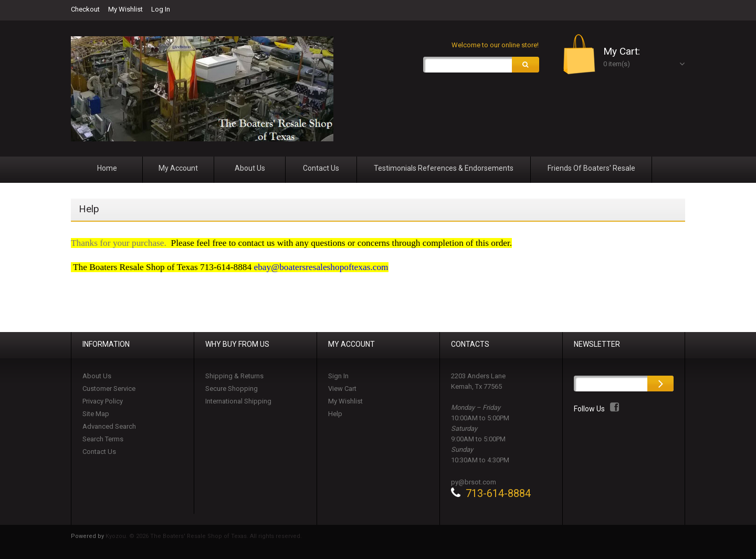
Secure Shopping (232, 389)
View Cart (342, 389)
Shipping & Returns (234, 376)
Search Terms (103, 439)
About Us (97, 376)
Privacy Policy (103, 401)
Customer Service (109, 389)
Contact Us (99, 452)
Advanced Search (109, 426)
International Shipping (238, 401)
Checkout (85, 9)
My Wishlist (125, 9)
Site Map (96, 414)
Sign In (338, 376)
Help (335, 414)
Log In (161, 9)
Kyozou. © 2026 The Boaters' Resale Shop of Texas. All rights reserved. (204, 536)
